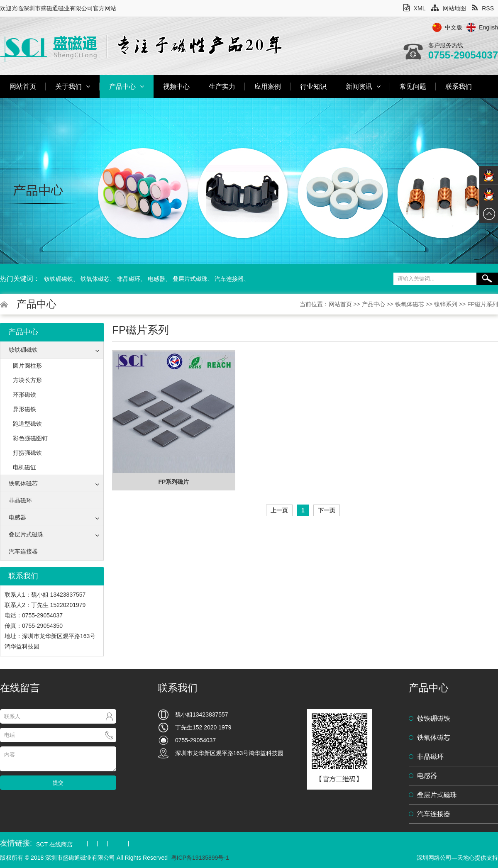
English (488, 27)
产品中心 (127, 87)
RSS (483, 8)
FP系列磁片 (174, 482)
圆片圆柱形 (27, 366)
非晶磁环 (129, 279)
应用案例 (268, 87)
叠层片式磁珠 (190, 279)
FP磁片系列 (483, 304)
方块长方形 (27, 380)
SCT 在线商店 (54, 845)
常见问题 (413, 87)
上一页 (279, 510)
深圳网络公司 (434, 858)
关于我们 (73, 87)
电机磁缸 (24, 467)
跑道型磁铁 (27, 424)
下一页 (327, 510)
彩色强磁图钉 (30, 438)
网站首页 (23, 87)
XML (415, 8)
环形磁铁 (24, 395)
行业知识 (313, 87)
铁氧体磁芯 (95, 279)
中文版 (454, 27)
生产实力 (222, 87)
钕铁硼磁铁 (59, 279)
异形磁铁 (24, 409)
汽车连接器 (229, 279)
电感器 (156, 279)
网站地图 (449, 8)
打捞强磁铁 (27, 453)
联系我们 (459, 87)
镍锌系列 (446, 304)
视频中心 (176, 87)
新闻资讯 (363, 87)
